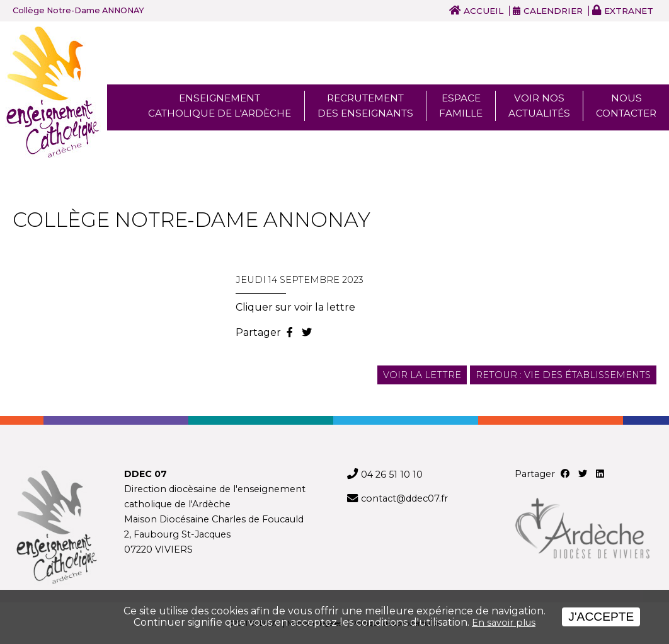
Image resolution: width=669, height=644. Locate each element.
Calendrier (553, 11)
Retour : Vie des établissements (563, 375)
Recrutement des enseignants (365, 106)
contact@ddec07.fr (404, 498)
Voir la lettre (422, 375)
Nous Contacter (626, 106)
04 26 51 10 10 (392, 474)
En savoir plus (504, 623)
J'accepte (601, 617)
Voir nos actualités (539, 106)
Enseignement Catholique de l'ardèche (220, 106)
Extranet (629, 11)
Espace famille (461, 106)
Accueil (483, 11)
